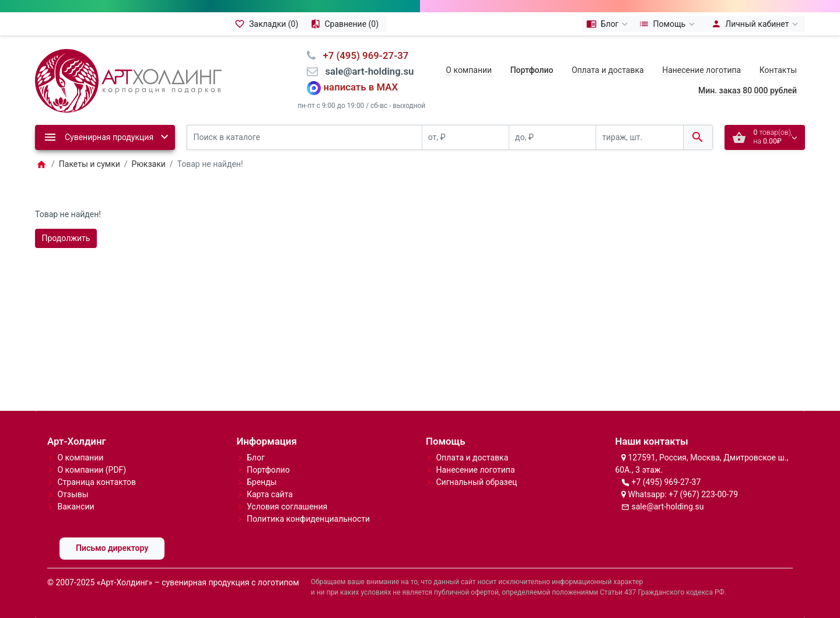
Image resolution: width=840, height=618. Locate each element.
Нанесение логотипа (701, 70)
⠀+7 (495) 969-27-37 (362, 55)
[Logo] (128, 80)
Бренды (262, 482)
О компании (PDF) (92, 470)
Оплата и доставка (608, 70)
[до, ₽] (552, 137)
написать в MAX (361, 88)
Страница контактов (97, 482)
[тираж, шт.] (639, 137)
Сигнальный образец (476, 482)
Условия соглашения (287, 507)
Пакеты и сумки (90, 164)
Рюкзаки (149, 164)
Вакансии (76, 507)
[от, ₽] (466, 137)
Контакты (778, 70)
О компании (469, 70)
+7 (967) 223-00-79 (703, 494)
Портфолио (268, 470)
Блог (256, 458)
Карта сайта (270, 494)
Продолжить (66, 238)
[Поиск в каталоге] (304, 137)
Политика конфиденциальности (308, 519)
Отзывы (73, 494)
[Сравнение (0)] (346, 24)
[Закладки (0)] (268, 24)
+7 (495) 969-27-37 (666, 482)
